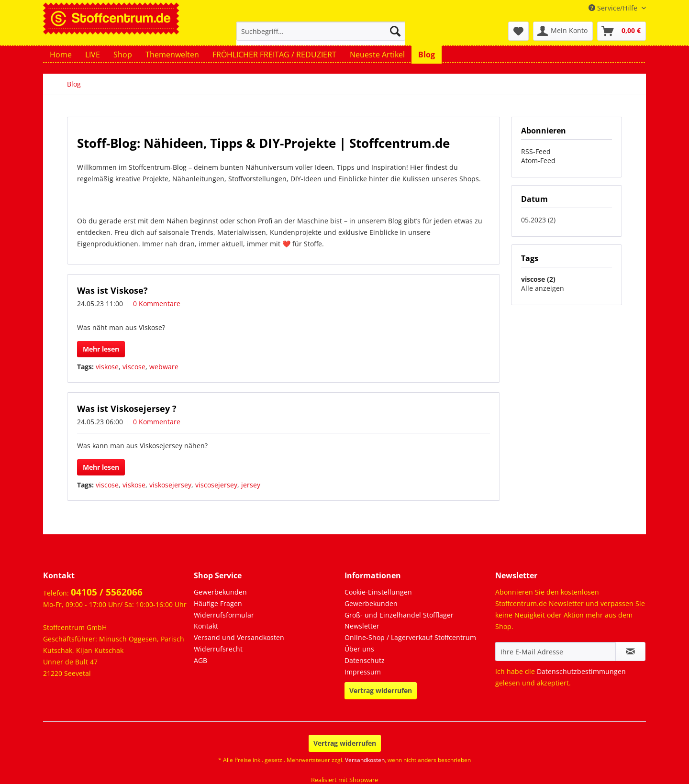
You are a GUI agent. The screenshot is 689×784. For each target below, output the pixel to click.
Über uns (359, 649)
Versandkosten (365, 760)
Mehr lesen (101, 349)
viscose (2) (538, 279)
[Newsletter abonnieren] (630, 651)
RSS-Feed (536, 151)
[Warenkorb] (622, 31)
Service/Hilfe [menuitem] (614, 8)
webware (164, 367)
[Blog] (427, 55)
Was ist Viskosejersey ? (127, 409)
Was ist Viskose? (112, 290)
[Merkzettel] (518, 31)
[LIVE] (93, 55)
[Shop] (123, 55)
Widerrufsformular (224, 615)
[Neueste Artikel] (377, 55)
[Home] (61, 55)
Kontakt (206, 626)
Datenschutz (365, 660)
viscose (134, 367)
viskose (107, 367)
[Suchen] (395, 31)
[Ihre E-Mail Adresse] (556, 651)
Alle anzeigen (543, 288)
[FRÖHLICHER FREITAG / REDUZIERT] (274, 55)
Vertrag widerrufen (381, 690)
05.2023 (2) (538, 220)
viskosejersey (170, 485)
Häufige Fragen (218, 603)
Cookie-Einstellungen (378, 592)
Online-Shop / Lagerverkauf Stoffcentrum (410, 637)
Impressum (363, 672)
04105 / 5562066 (107, 592)
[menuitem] (321, 36)
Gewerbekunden (220, 592)
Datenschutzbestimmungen (581, 671)
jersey (251, 485)
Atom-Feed (538, 160)
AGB (200, 660)
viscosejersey (216, 485)
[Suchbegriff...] (321, 31)
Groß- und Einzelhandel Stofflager (399, 615)
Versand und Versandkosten (239, 637)
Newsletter (362, 626)
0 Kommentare (157, 304)
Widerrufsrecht (218, 649)
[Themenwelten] (172, 55)
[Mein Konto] (563, 31)
